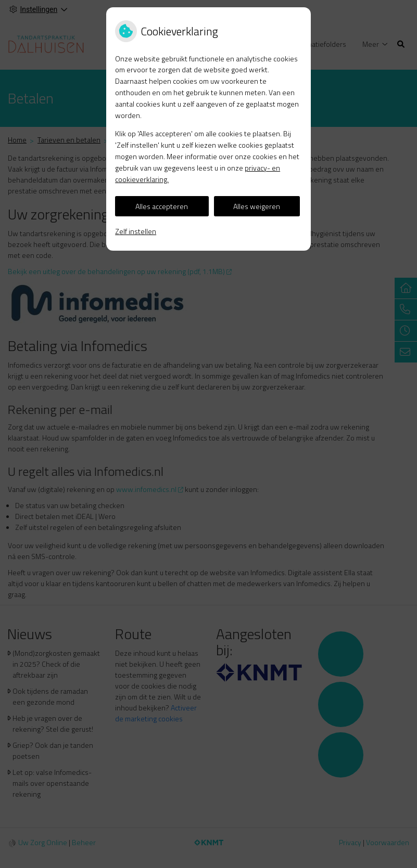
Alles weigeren (257, 206)
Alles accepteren (162, 206)
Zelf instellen (136, 231)
